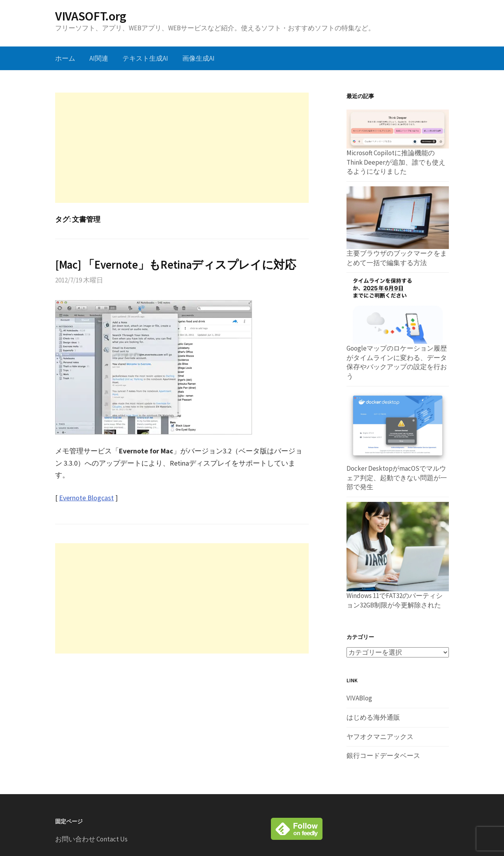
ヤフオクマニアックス (380, 737)
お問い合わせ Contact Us (91, 839)
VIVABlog (359, 698)
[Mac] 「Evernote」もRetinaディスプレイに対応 (176, 265)
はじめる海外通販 (373, 717)
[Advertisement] (182, 148)
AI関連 (99, 58)
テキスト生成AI (145, 58)
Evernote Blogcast (86, 498)
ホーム (65, 58)
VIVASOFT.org (91, 16)
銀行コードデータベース (383, 756)
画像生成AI (198, 58)
